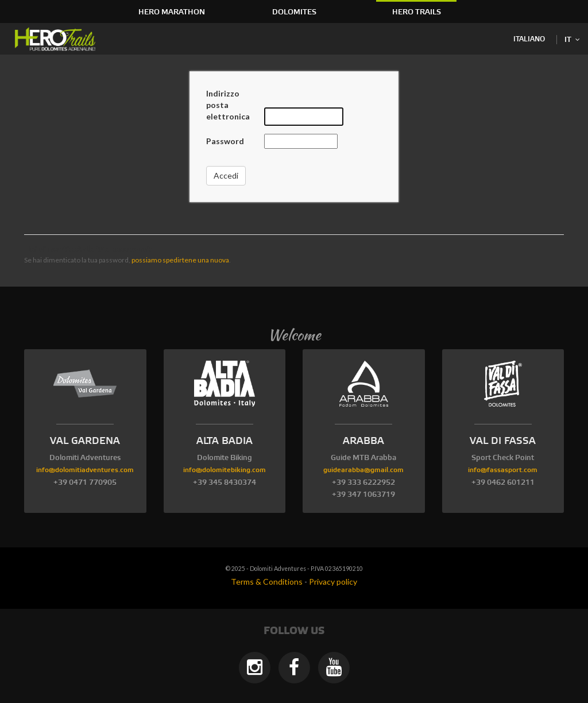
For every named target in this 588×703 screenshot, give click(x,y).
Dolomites (294, 12)
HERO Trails (417, 12)
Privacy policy (333, 582)
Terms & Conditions (267, 582)
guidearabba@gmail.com (363, 470)
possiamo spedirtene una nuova (180, 260)
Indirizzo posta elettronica (228, 105)
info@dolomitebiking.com (225, 470)
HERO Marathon (172, 12)
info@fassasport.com (503, 470)
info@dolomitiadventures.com (85, 470)
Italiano (529, 39)
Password (225, 141)
